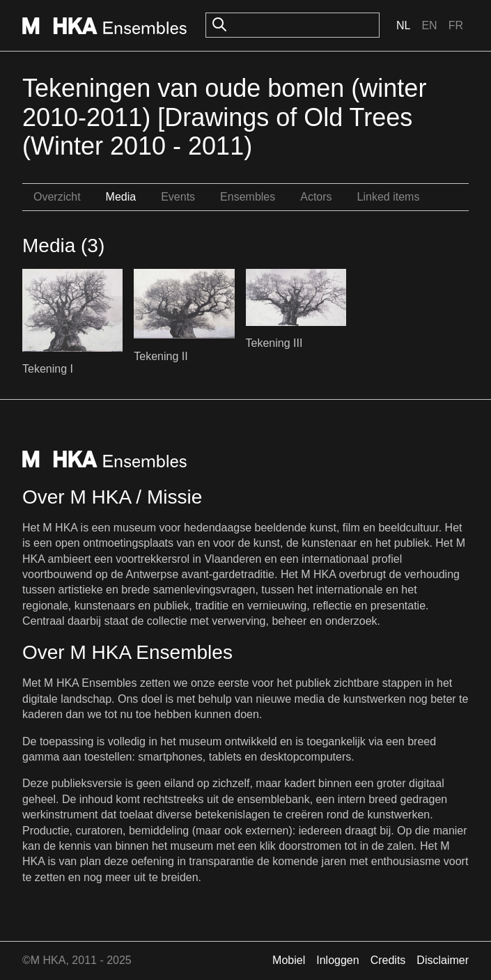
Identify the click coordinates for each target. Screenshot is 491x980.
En (429, 25)
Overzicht (57, 197)
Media (121, 197)
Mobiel (289, 960)
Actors (316, 197)
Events (178, 197)
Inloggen (337, 960)
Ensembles (248, 197)
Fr (456, 25)
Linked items (389, 197)
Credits (388, 960)
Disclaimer (443, 960)
